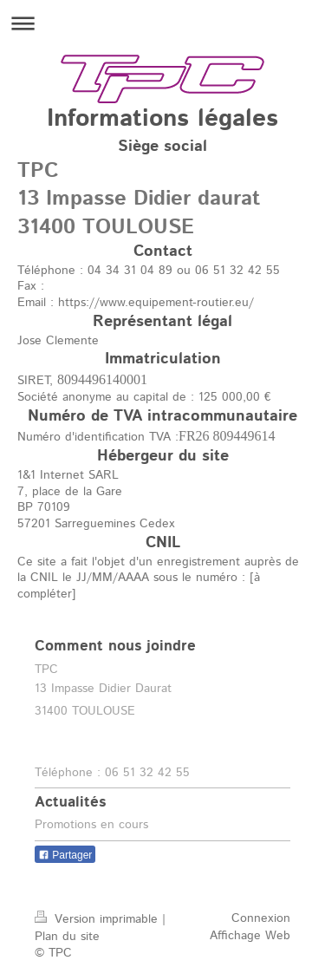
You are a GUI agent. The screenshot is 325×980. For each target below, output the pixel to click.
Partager (65, 855)
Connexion (261, 918)
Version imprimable (98, 919)
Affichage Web (250, 936)
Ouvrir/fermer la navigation (162, 23)
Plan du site (67, 937)
